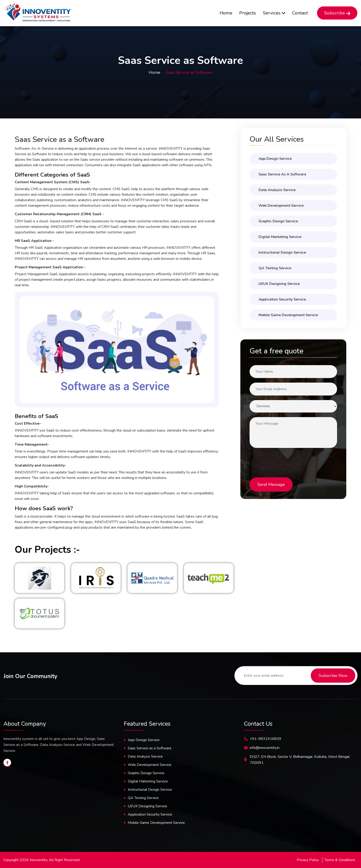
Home (226, 13)
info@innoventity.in (265, 748)
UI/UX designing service (279, 284)
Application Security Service (282, 299)
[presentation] (287, 461)
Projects (248, 13)
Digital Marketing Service (280, 237)
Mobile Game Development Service (288, 315)
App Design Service (275, 159)
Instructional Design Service (282, 252)
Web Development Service (281, 206)
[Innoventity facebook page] (7, 763)
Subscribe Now (333, 676)
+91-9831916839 (266, 739)
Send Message (271, 484)
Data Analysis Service (277, 190)
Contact (300, 13)
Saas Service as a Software (282, 174)
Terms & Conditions (340, 860)
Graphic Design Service (278, 221)
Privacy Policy (308, 860)
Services (274, 13)
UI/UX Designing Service (147, 806)
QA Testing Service (275, 268)
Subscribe (337, 13)
